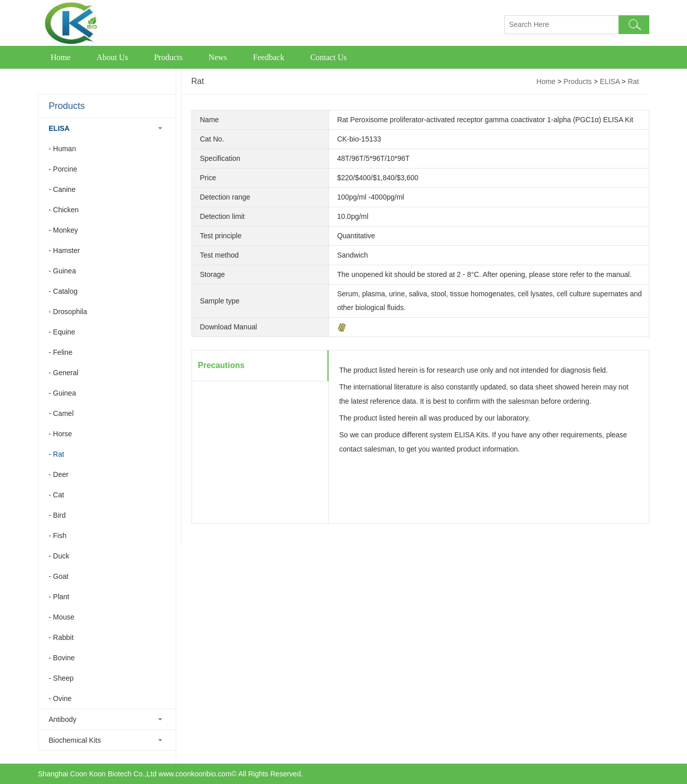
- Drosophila (68, 312)
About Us (113, 57)
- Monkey (64, 230)
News (217, 57)
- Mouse (62, 617)
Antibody (63, 719)
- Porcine (63, 169)
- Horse (61, 434)
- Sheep (61, 678)
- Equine (62, 332)
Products (168, 57)
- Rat (57, 454)
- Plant (59, 597)
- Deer (59, 474)
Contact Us (328, 57)
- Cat (57, 495)
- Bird (57, 515)
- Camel (61, 413)
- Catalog (63, 291)
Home (61, 57)
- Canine (62, 189)
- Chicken (64, 210)
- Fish (58, 536)
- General (64, 373)
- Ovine (60, 698)
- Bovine (62, 658)
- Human (63, 149)
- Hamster (64, 250)
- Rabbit (61, 637)
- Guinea (63, 271)
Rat (634, 81)
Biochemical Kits (75, 740)
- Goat (59, 576)
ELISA (59, 128)
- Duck (59, 556)
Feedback (269, 57)
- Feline (61, 352)
